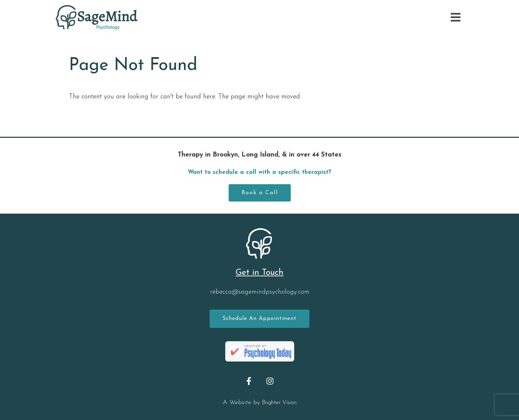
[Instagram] (270, 381)
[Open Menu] (456, 17)
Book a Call (260, 193)
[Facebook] (249, 381)
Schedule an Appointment (259, 319)
